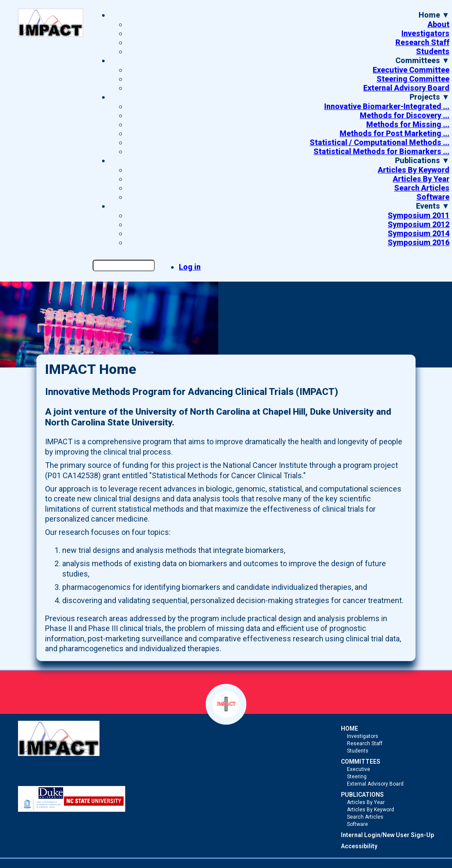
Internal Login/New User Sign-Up (387, 835)
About (438, 24)
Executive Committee (411, 70)
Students (433, 51)
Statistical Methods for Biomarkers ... (381, 151)
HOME (350, 728)
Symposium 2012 (419, 224)
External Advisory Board (406, 88)
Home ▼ (434, 15)
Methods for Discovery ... (405, 115)
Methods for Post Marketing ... (395, 133)
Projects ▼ (429, 97)
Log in (190, 267)
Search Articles (422, 188)
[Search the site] (124, 266)
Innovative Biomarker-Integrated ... (387, 106)
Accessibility (359, 846)
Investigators (425, 33)
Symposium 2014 (419, 233)
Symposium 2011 (419, 215)
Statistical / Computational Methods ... (380, 142)
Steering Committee (413, 79)
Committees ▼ (422, 60)
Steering (357, 777)
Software (433, 197)
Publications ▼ (422, 160)
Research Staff (422, 42)
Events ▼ (433, 206)
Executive (359, 769)
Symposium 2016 (419, 242)
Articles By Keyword (414, 170)
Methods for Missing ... (408, 124)
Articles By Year (421, 179)
